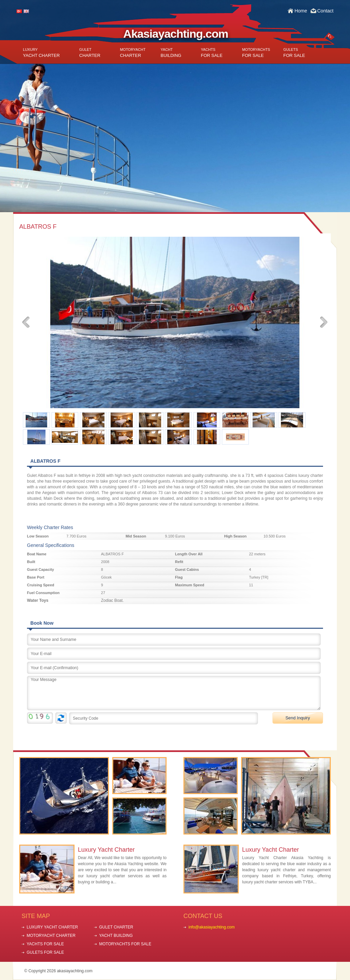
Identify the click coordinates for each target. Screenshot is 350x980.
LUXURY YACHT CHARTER (52, 927)
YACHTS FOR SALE (45, 944)
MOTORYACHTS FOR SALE (125, 944)
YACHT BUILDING (116, 936)
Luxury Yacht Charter (106, 850)
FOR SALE (212, 53)
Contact (325, 11)
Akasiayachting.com (176, 34)
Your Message (174, 693)
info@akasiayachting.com (212, 927)
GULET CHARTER (116, 927)
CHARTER (90, 53)
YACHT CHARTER (41, 53)
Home (301, 11)
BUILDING (171, 53)
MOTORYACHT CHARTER (51, 936)
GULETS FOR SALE (45, 952)
